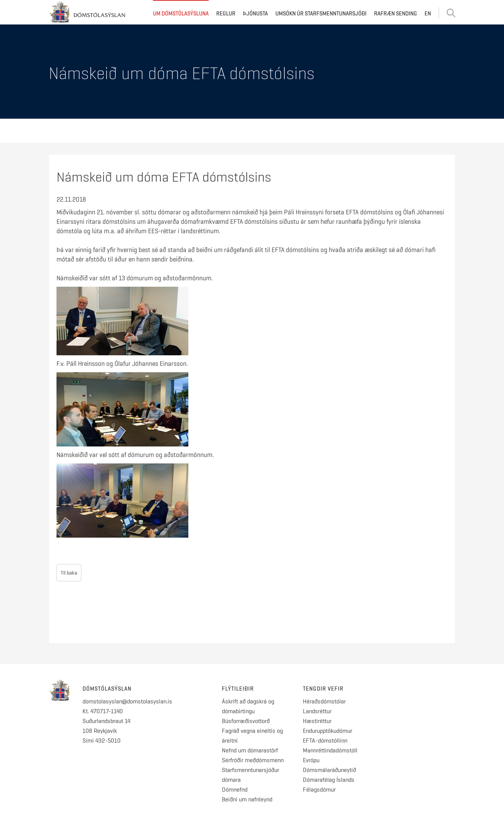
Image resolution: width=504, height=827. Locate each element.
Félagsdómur (319, 790)
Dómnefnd (235, 790)
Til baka (69, 573)
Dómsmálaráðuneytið (329, 770)
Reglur (226, 14)
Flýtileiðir (238, 689)
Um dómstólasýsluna (181, 14)
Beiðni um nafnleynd (247, 799)
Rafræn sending (396, 14)
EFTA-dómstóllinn (325, 741)
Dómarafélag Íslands (329, 780)
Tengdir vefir (323, 689)
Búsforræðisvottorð (246, 721)
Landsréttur (317, 711)
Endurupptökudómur (328, 731)
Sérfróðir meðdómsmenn (253, 760)
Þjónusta (255, 14)
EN (428, 14)
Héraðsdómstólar (324, 701)
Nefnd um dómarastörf (250, 750)
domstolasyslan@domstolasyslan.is (127, 701)
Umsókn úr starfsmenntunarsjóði (321, 14)
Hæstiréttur (317, 721)
